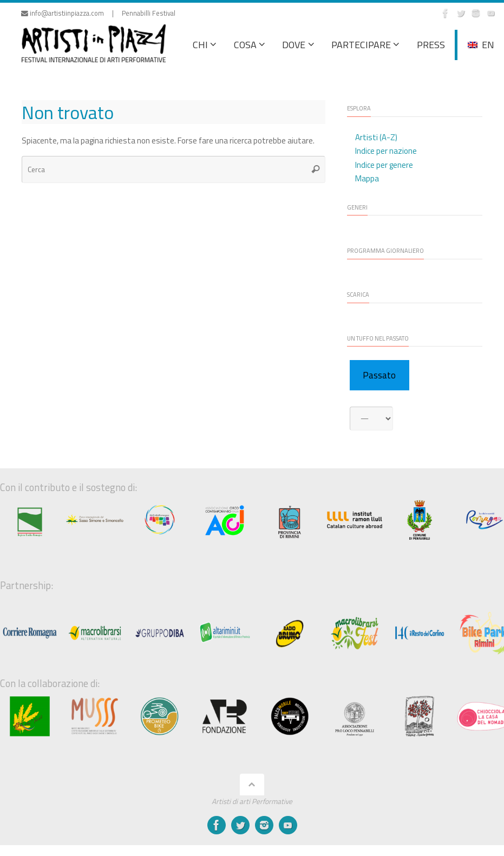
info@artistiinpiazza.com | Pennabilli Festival (98, 13)
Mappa (367, 178)
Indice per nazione (386, 151)
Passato (379, 375)
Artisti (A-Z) (376, 137)
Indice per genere (384, 165)
